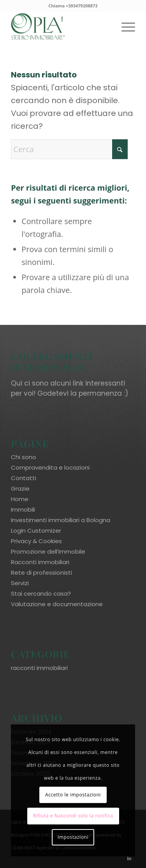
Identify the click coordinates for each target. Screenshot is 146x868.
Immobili (23, 509)
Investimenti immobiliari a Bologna (61, 520)
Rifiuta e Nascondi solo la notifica (73, 816)
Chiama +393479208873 (73, 6)
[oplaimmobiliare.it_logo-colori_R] (61, 27)
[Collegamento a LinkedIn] (129, 858)
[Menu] (124, 27)
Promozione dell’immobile (48, 551)
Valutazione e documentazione (57, 604)
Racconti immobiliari (40, 562)
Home (20, 499)
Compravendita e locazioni (50, 467)
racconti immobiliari (39, 668)
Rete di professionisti (41, 573)
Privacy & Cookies (36, 541)
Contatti (24, 478)
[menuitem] (124, 27)
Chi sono (24, 457)
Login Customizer (36, 530)
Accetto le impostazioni (73, 795)
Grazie (20, 488)
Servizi (20, 583)
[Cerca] (69, 149)
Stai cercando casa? (41, 594)
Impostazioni (73, 837)
